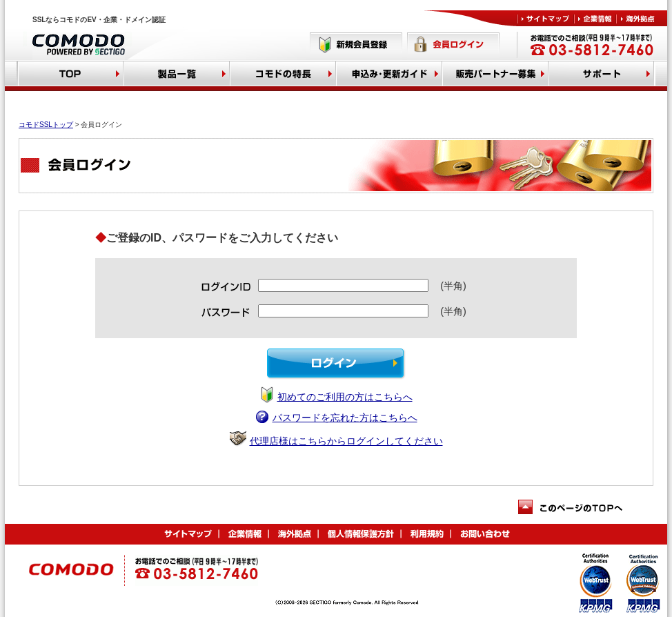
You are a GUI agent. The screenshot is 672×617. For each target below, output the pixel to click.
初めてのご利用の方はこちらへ (345, 397)
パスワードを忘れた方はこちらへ (345, 418)
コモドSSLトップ (46, 125)
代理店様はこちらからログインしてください (346, 441)
